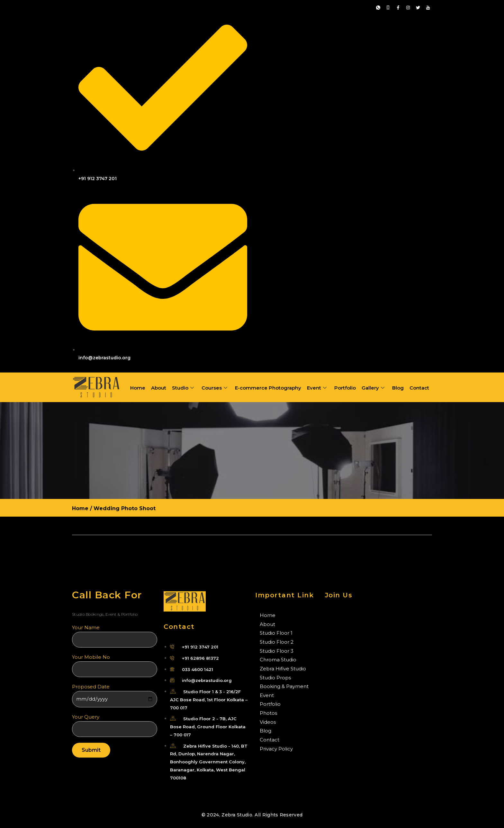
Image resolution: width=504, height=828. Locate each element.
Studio (183, 388)
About (159, 388)
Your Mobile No (115, 666)
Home (138, 388)
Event (317, 388)
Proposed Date (115, 695)
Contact (419, 388)
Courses (214, 388)
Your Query (115, 725)
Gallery (373, 388)
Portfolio (345, 388)
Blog (398, 388)
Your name (115, 636)
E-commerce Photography (268, 388)
